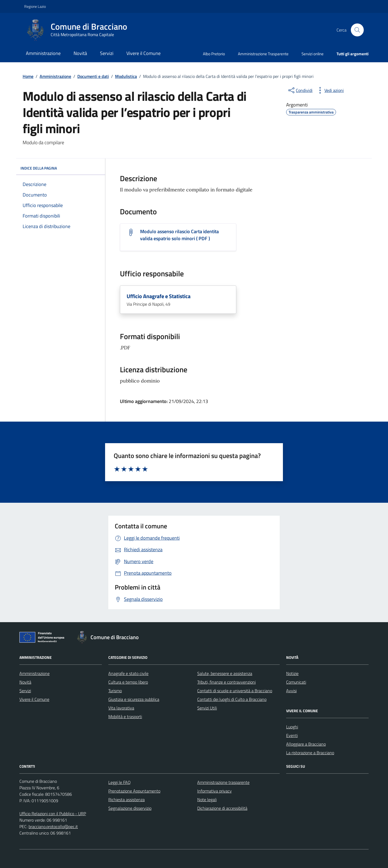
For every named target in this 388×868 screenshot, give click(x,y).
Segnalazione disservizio (130, 808)
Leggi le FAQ (119, 782)
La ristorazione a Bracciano (310, 753)
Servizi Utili (207, 708)
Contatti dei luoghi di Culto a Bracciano (232, 699)
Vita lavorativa (121, 708)
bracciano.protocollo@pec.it (53, 826)
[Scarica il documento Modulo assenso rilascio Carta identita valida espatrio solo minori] (185, 235)
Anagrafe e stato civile (128, 673)
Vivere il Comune (143, 53)
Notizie (292, 673)
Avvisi (291, 691)
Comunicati (296, 682)
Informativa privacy (214, 791)
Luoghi (292, 727)
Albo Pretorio (214, 54)
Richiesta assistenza (127, 800)
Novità (80, 53)
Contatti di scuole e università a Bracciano (235, 691)
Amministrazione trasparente (223, 782)
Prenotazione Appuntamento (134, 791)
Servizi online (313, 54)
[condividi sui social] (300, 90)
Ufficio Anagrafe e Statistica (159, 296)
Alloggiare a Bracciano (306, 744)
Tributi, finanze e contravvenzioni (226, 682)
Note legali (207, 800)
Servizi (107, 53)
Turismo (115, 691)
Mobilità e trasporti (125, 717)
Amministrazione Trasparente (263, 54)
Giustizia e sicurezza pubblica (134, 699)
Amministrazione (43, 53)
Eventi (292, 735)
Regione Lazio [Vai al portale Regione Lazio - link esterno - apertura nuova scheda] (35, 6)
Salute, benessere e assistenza (225, 673)
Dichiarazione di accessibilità (222, 808)
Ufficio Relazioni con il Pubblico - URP (53, 814)
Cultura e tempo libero (128, 682)
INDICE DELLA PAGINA (61, 168)
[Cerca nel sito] (357, 30)
